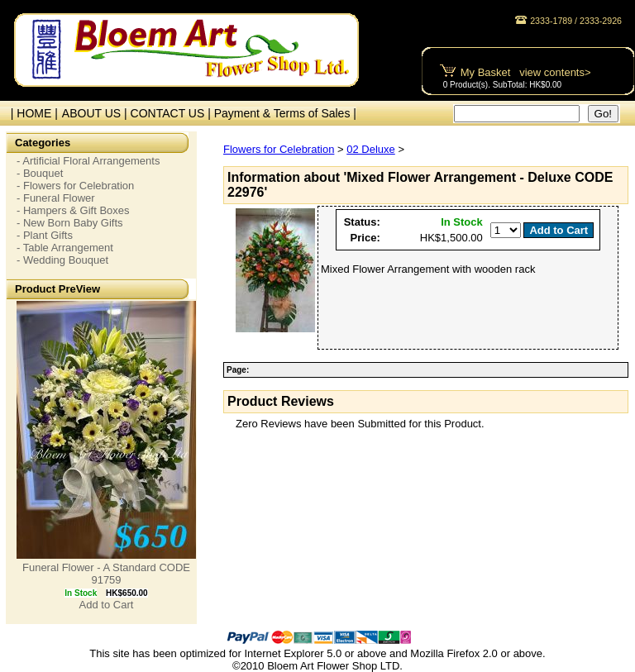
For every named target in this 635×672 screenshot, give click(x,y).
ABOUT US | (96, 113)
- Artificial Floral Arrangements (88, 161)
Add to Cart (107, 605)
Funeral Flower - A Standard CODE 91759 (106, 574)
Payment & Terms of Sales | (285, 113)
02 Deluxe (371, 149)
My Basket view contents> (526, 72)
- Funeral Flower (56, 198)
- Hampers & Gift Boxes (73, 210)
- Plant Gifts (45, 235)
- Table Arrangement (65, 248)
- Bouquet (40, 173)
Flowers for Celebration (279, 149)
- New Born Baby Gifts (70, 223)
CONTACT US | (172, 113)
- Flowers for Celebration (75, 186)
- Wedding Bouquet (62, 260)
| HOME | (31, 113)
